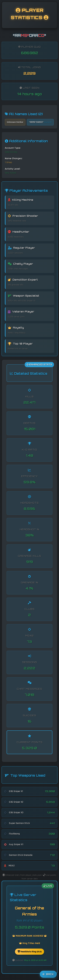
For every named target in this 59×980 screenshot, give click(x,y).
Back (48, 974)
